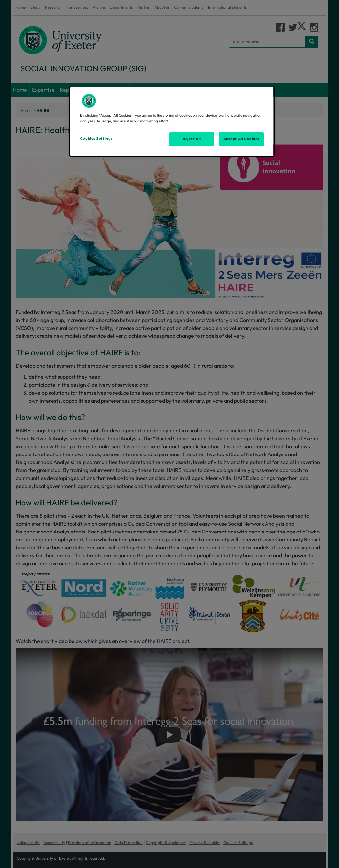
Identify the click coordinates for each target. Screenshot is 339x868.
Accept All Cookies (241, 139)
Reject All (192, 139)
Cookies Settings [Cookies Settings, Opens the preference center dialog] (96, 138)
